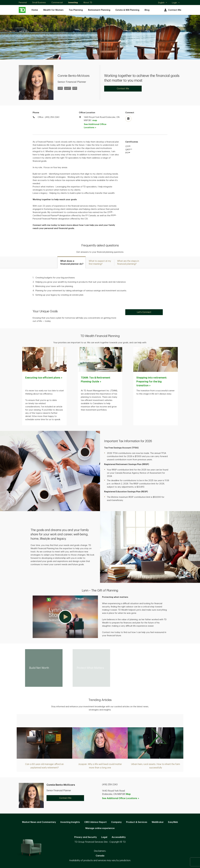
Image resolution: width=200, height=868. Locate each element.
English (163, 3)
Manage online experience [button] (100, 828)
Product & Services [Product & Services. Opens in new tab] (137, 822)
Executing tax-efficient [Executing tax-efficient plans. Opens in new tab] (44, 378)
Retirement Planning (99, 10)
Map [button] (128, 794)
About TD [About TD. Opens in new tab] (88, 3)
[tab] (72, 262)
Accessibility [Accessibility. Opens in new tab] (119, 837)
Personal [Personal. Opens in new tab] (23, 3)
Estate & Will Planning (127, 10)
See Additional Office (95, 126)
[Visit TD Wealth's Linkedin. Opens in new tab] (128, 119)
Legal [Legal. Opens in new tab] (104, 837)
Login (176, 3)
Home (35, 10)
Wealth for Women (53, 10)
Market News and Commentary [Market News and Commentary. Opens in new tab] (39, 822)
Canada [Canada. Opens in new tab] (100, 856)
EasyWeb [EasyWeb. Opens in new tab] (173, 822)
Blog (147, 10)
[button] (65, 617)
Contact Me (172, 10)
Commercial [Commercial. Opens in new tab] (57, 3)
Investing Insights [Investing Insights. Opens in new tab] (70, 822)
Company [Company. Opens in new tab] (116, 822)
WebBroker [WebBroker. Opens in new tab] (158, 822)
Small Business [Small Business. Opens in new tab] (39, 3)
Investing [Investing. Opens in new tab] (73, 3)
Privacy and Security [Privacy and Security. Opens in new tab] (86, 837)
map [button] (95, 120)
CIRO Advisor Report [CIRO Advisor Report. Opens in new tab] (95, 822)
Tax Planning (76, 10)
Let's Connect (144, 312)
